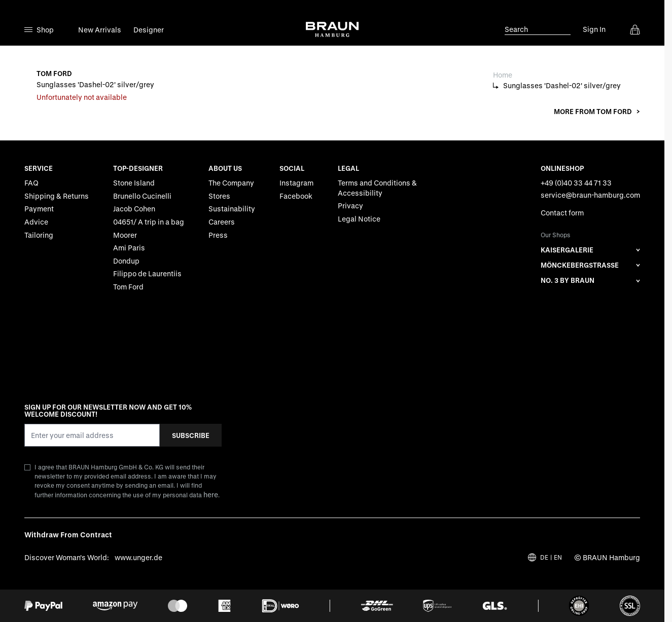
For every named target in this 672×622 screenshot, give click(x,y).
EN (558, 557)
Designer (149, 30)
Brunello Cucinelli (142, 196)
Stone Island (134, 183)
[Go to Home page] (332, 29)
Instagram (296, 183)
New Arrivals (100, 30)
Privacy (350, 206)
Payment (39, 209)
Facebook (296, 196)
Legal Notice (359, 219)
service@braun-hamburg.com (590, 195)
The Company (231, 183)
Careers (222, 222)
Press (218, 234)
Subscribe (191, 435)
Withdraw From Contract (68, 535)
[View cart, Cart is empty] (635, 29)
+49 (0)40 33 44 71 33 (576, 183)
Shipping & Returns (57, 196)
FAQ (31, 183)
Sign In (594, 29)
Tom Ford (128, 287)
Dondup (126, 261)
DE (544, 557)
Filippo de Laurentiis (147, 273)
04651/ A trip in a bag (149, 222)
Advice (36, 222)
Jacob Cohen (134, 209)
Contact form (562, 213)
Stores (219, 196)
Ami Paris (129, 248)
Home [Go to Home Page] (503, 75)
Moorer (125, 234)
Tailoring (39, 234)
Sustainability (232, 209)
